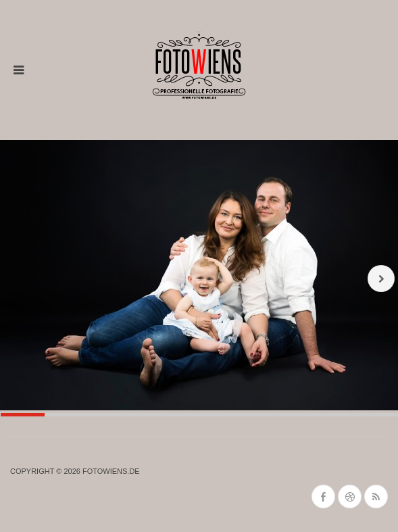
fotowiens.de (111, 471)
